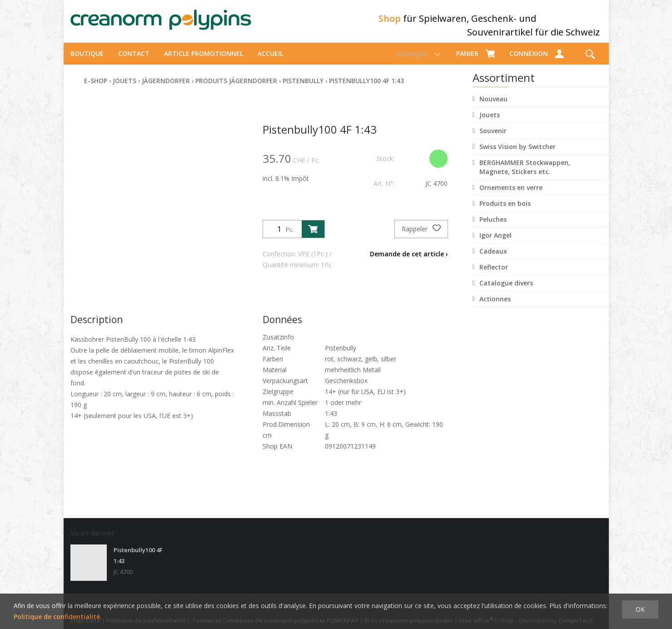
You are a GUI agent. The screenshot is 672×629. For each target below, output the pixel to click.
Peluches (493, 227)
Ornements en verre (511, 196)
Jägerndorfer (166, 89)
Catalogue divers (506, 291)
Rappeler (421, 237)
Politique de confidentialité (57, 617)
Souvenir (493, 139)
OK (640, 609)
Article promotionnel (204, 62)
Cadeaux (493, 259)
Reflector (494, 275)
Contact (134, 62)
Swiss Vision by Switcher (518, 155)
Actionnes (495, 307)
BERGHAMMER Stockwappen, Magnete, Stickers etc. (525, 175)
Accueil (270, 62)
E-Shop (96, 89)
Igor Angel (495, 243)
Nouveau (493, 107)
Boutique (87, 62)
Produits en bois (505, 212)
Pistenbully (303, 89)
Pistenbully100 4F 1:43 (366, 89)
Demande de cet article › (409, 262)
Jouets (490, 123)
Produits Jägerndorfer (236, 89)
